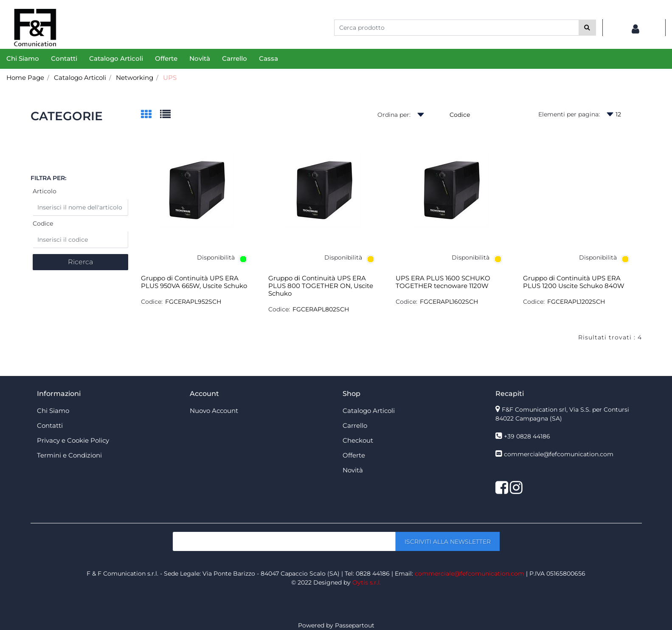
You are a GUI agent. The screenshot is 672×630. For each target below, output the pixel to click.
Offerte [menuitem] (166, 58)
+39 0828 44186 (527, 436)
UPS (170, 78)
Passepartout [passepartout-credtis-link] (355, 625)
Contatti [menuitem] (64, 58)
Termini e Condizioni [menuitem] (69, 455)
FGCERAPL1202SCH (576, 302)
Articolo (45, 191)
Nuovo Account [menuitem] (214, 411)
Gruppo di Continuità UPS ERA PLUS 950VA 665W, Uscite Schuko (194, 282)
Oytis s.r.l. (367, 582)
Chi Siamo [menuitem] (23, 58)
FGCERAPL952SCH (193, 302)
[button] (587, 28)
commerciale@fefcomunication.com (559, 454)
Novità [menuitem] (200, 58)
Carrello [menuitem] (235, 58)
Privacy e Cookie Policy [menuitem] (73, 440)
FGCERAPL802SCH (321, 309)
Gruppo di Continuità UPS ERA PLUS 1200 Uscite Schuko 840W (574, 282)
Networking (135, 78)
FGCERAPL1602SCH (449, 302)
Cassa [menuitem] (269, 58)
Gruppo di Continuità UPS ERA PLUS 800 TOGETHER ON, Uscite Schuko (321, 286)
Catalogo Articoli (80, 78)
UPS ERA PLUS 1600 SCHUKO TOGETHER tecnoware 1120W (443, 282)
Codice (43, 223)
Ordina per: (394, 115)
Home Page (25, 78)
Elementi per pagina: (569, 114)
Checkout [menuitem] (358, 440)
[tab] (150, 115)
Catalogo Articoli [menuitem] (116, 58)
